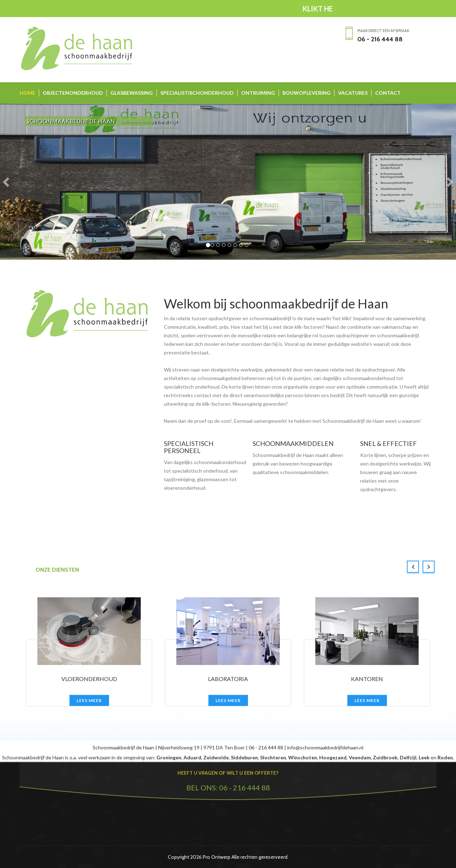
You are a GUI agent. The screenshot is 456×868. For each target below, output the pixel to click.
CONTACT (388, 93)
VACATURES (353, 93)
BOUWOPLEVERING (307, 93)
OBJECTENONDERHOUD (73, 93)
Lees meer (89, 700)
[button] (7, 182)
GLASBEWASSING (132, 93)
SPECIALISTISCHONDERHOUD (197, 93)
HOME (27, 93)
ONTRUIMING (258, 93)
